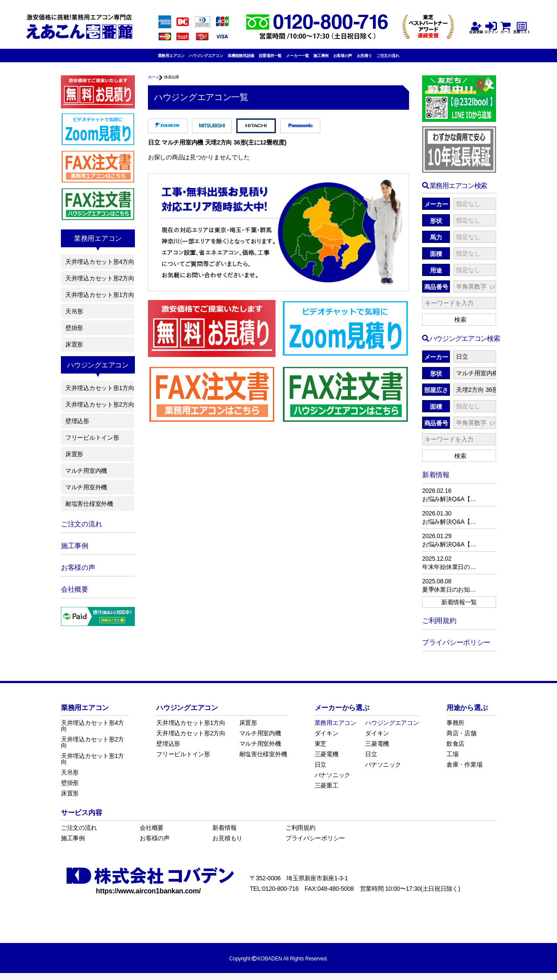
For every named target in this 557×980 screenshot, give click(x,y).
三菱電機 (327, 761)
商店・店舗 (461, 740)
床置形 (74, 351)
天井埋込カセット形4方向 (100, 269)
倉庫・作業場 (464, 771)
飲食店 (455, 751)
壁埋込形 (77, 428)
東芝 (320, 751)
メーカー (436, 212)
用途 (436, 278)
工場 (452, 761)
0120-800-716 (280, 896)
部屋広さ (436, 397)
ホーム (157, 86)
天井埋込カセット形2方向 (100, 285)
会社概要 (152, 835)
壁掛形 (74, 335)
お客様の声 (379, 60)
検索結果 (185, 86)
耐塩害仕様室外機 (89, 511)
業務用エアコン (111, 60)
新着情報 (224, 835)
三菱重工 (327, 792)
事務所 (455, 730)
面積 (436, 261)
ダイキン (327, 740)
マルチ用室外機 (86, 494)
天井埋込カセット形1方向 (100, 302)
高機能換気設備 (220, 60)
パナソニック (332, 782)
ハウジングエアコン (165, 60)
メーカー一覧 (308, 60)
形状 (436, 228)
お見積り (413, 60)
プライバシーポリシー (315, 845)
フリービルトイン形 (92, 445)
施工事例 (345, 60)
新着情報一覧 (459, 609)
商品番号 (436, 294)
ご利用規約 (300, 835)
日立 (320, 771)
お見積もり (227, 845)
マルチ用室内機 (86, 478)
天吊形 (74, 318)
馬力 (436, 245)
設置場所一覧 (265, 60)
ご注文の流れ (450, 60)
